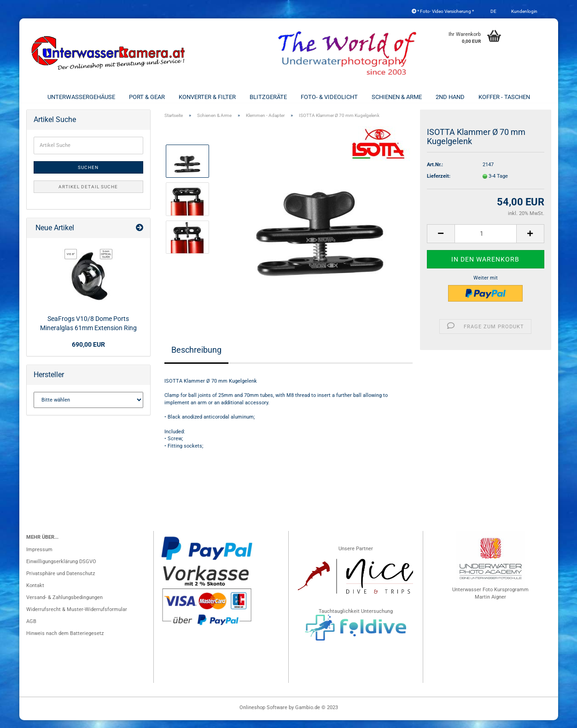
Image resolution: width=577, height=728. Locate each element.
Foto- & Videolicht (329, 97)
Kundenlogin (524, 11)
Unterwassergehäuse (81, 97)
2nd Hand (450, 97)
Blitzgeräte (268, 97)
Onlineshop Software (263, 715)
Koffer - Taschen (504, 97)
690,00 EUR (88, 352)
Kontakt (35, 593)
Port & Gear (147, 97)
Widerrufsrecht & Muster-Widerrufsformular (77, 617)
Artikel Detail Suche (88, 195)
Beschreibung (196, 358)
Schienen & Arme (397, 97)
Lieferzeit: (439, 184)
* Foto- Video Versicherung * (443, 11)
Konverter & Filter (207, 97)
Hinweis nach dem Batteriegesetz (65, 641)
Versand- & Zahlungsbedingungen (64, 605)
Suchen (88, 175)
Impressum (39, 557)
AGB (31, 629)
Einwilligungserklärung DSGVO (61, 569)
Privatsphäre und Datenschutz (61, 581)
